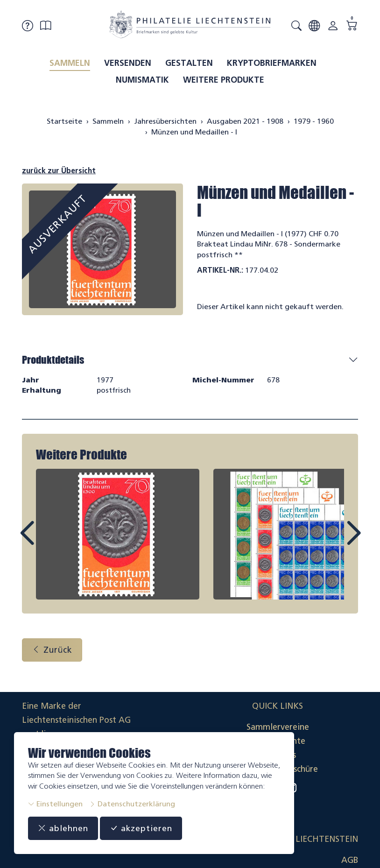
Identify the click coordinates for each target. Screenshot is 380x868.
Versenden (128, 63)
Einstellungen (55, 804)
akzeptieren (142, 828)
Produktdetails (53, 360)
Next (332, 542)
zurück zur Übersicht (59, 171)
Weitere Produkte (224, 80)
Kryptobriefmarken (272, 63)
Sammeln (70, 63)
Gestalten (189, 63)
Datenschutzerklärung (132, 804)
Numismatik (142, 80)
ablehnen (63, 828)
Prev (48, 542)
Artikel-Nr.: (220, 270)
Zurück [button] (52, 650)
